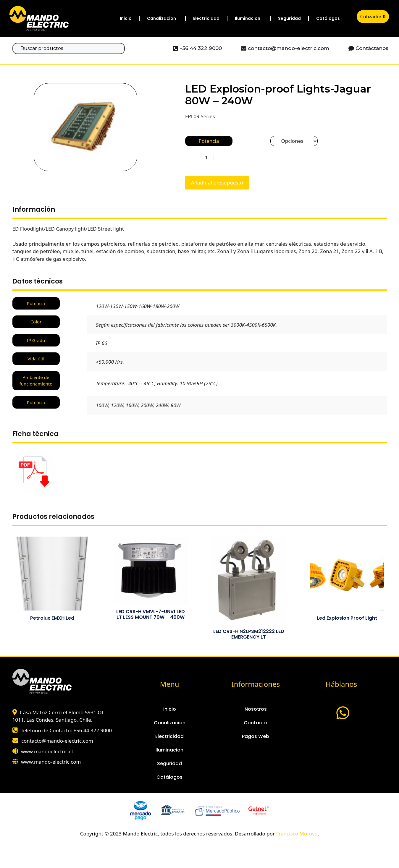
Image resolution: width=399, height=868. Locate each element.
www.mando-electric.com (51, 762)
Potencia (209, 141)
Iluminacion (248, 18)
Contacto (256, 723)
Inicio (126, 18)
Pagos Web (256, 736)
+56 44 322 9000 (93, 730)
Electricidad (206, 18)
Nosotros (256, 709)
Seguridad (289, 18)
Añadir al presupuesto (217, 183)
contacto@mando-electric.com (57, 741)
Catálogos (328, 18)
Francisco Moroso (297, 834)
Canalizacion (161, 18)
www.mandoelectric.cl (47, 751)
